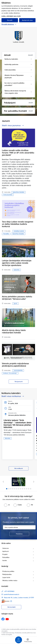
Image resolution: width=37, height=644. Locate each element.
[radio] (7, 505)
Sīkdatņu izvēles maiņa (10, 580)
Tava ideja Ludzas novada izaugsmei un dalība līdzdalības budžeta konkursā (18, 224)
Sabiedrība (17, 270)
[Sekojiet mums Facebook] (3, 619)
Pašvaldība (6, 234)
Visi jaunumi (19, 382)
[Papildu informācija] (11, 601)
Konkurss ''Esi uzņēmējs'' (10, 373)
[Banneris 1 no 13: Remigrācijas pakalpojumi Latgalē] (18, 482)
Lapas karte (6, 577)
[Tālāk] (34, 482)
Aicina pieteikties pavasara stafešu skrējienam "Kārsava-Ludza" (17, 298)
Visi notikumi (18, 468)
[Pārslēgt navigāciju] (19, 640)
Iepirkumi (5, 551)
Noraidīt (10, 20)
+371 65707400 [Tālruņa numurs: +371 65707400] (9, 591)
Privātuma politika (8, 571)
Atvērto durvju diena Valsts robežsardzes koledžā (14, 331)
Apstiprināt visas (27, 20)
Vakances (6, 548)
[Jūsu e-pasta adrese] (19, 527)
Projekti (5, 554)
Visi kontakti (11, 607)
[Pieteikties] (19, 534)
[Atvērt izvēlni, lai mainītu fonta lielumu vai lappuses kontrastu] (28, 641)
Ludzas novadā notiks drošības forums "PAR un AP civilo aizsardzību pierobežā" (18, 153)
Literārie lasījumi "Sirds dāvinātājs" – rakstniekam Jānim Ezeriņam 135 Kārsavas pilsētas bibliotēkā (18, 424)
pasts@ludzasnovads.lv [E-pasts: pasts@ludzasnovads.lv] (12, 594)
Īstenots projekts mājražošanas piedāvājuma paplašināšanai (15, 365)
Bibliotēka (8, 438)
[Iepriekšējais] (3, 482)
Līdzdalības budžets (19, 231)
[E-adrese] (5, 601)
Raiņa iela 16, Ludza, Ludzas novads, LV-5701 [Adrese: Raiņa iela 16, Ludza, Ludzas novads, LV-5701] (19, 598)
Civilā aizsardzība (8, 195)
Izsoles (5, 560)
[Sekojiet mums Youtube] (7, 619)
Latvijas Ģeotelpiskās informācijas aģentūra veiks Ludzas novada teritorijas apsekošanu (17, 263)
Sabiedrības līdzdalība (18, 192)
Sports (15, 304)
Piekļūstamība (7, 574)
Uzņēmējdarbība (18, 370)
